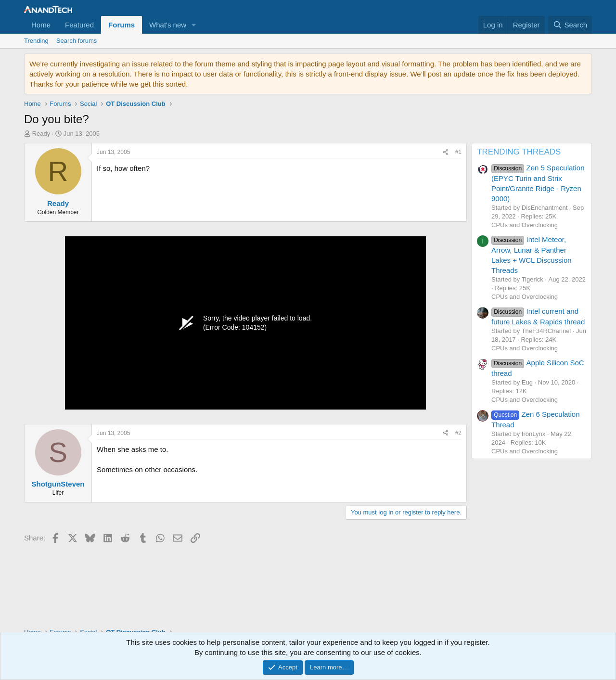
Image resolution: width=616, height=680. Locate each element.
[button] (194, 25)
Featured (79, 25)
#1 (458, 152)
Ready (41, 134)
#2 (458, 433)
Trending (36, 41)
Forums (122, 25)
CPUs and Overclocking (525, 225)
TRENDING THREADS (519, 152)
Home (41, 25)
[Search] (570, 25)
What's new (168, 25)
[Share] (446, 152)
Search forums (77, 41)
